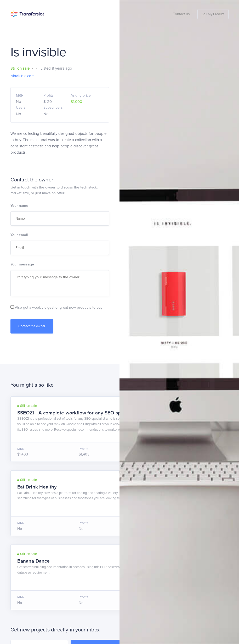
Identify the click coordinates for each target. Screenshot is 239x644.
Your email (19, 235)
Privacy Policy (73, 609)
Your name (19, 206)
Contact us (181, 14)
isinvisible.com (22, 76)
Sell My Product (213, 14)
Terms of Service (45, 609)
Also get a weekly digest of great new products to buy (56, 307)
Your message (22, 264)
